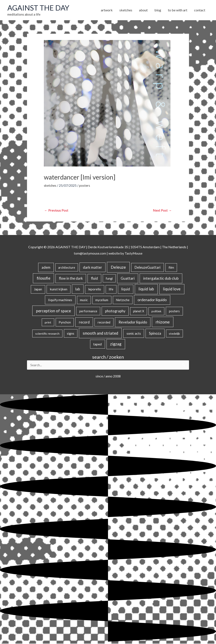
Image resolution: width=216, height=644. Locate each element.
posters (85, 186)
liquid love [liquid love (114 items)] (172, 289)
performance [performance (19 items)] (88, 311)
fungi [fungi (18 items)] (109, 279)
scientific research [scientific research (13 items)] (47, 334)
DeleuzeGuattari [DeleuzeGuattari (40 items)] (148, 268)
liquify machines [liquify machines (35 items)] (60, 300)
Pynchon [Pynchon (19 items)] (65, 322)
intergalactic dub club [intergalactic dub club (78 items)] (161, 278)
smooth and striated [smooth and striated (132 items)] (100, 333)
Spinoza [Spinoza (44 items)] (155, 334)
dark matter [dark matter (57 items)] (92, 268)
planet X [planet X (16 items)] (139, 311)
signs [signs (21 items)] (71, 334)
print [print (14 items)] (48, 323)
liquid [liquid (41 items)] (126, 289)
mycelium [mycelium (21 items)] (102, 300)
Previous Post (56, 211)
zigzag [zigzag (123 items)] (116, 344)
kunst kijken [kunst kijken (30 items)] (59, 289)
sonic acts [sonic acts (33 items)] (134, 333)
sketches (50, 186)
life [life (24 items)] (111, 289)
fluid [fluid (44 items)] (94, 279)
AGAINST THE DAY (39, 8)
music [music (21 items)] (84, 300)
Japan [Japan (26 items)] (38, 289)
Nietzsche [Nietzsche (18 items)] (123, 300)
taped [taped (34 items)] (97, 344)
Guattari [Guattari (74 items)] (128, 278)
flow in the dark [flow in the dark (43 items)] (71, 279)
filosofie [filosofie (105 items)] (44, 278)
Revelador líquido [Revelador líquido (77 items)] (133, 322)
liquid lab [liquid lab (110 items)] (146, 289)
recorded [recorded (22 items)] (104, 322)
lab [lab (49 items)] (78, 289)
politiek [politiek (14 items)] (156, 311)
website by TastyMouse (126, 253)
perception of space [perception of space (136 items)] (53, 311)
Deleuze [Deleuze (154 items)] (118, 267)
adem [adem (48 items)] (46, 268)
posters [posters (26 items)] (174, 311)
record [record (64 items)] (84, 322)
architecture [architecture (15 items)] (67, 268)
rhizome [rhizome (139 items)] (163, 322)
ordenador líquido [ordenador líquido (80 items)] (152, 300)
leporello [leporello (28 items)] (95, 289)
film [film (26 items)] (171, 268)
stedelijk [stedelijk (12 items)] (174, 334)
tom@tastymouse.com (90, 253)
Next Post (162, 211)
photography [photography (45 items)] (115, 311)
